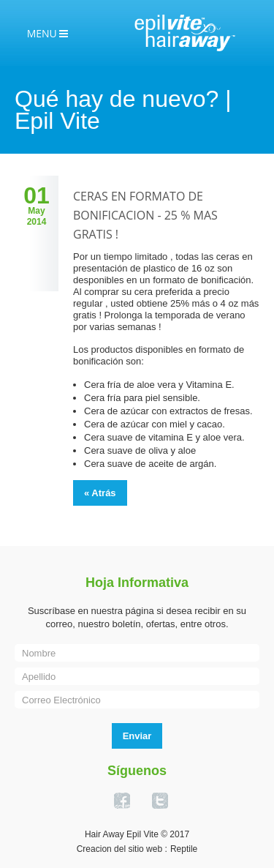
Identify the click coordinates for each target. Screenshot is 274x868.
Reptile (184, 849)
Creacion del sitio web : (122, 849)
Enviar (137, 736)
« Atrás (100, 493)
